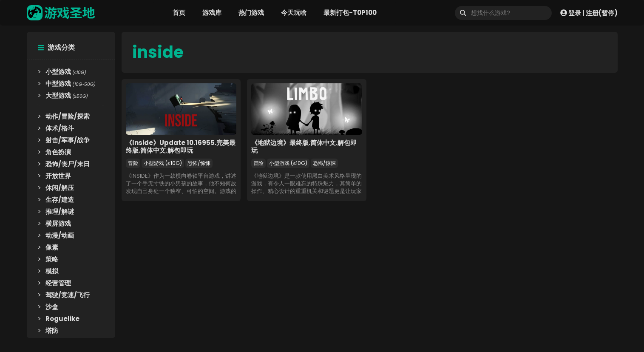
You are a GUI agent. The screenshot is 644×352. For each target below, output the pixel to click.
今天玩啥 (294, 13)
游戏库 (212, 13)
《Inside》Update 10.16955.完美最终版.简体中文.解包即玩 (181, 146)
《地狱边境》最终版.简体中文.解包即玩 (304, 146)
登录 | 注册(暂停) (589, 13)
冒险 (133, 163)
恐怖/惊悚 (199, 163)
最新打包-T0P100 (350, 13)
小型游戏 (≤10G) (163, 163)
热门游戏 (251, 13)
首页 (179, 13)
